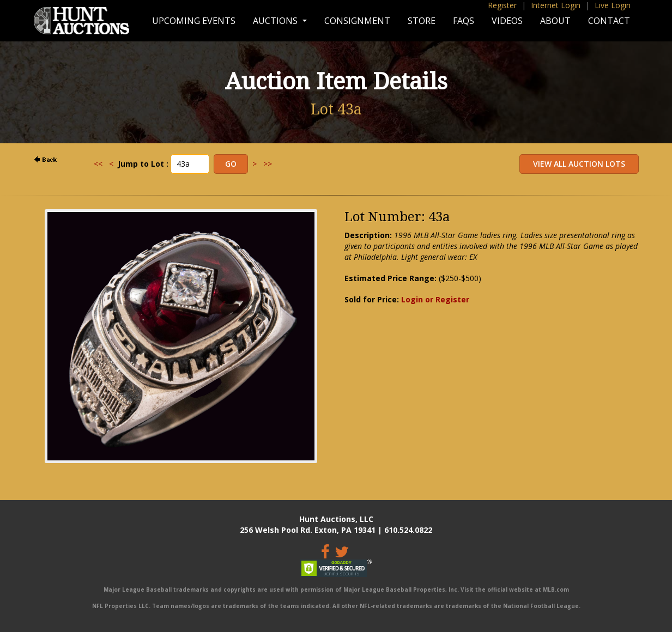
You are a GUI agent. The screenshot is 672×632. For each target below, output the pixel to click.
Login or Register (435, 299)
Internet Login (556, 5)
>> (268, 164)
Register (502, 5)
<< (98, 164)
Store (422, 21)
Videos (507, 21)
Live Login (613, 5)
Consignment (357, 21)
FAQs (464, 21)
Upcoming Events (194, 21)
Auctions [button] (276, 21)
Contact (609, 21)
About (555, 21)
